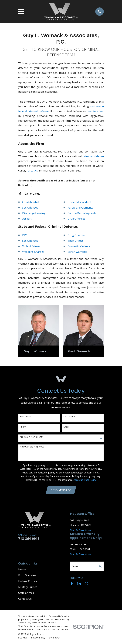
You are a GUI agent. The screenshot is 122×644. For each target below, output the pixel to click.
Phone (23, 427)
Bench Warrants (77, 252)
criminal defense (93, 156)
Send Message (61, 490)
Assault (27, 219)
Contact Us (25, 599)
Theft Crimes (76, 241)
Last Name (69, 417)
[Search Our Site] (100, 566)
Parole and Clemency (80, 208)
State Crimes (26, 593)
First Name (26, 417)
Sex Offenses (30, 208)
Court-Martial (31, 202)
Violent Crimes (31, 246)
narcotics (32, 170)
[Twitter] (87, 584)
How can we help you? (32, 447)
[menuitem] (23, 638)
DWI (25, 235)
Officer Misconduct (79, 202)
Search (76, 566)
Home (22, 569)
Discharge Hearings (34, 213)
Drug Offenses (76, 219)
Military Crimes (28, 587)
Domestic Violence (79, 246)
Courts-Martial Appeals (82, 213)
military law (96, 111)
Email (66, 427)
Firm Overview (27, 575)
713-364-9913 (29, 539)
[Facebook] (72, 584)
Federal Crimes (28, 581)
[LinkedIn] (79, 584)
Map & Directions (81, 530)
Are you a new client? (31, 437)
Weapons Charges (33, 252)
